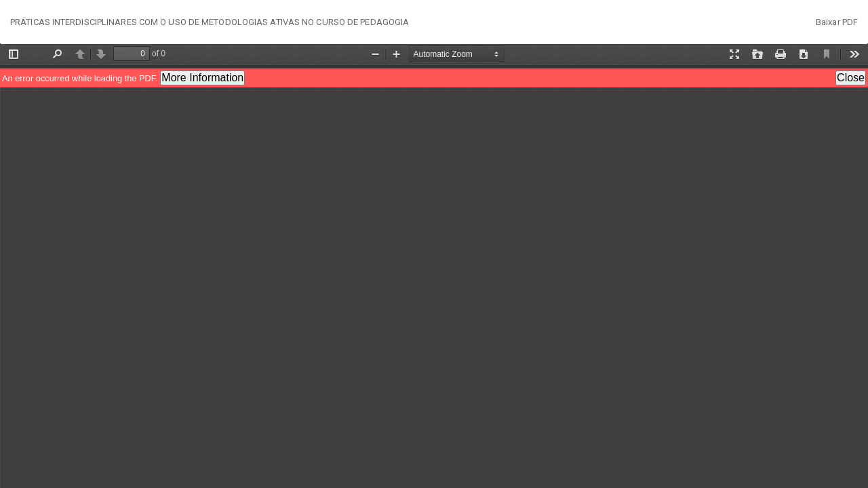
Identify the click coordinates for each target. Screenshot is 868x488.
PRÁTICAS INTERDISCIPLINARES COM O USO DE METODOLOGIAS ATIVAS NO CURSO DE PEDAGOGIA (210, 22)
